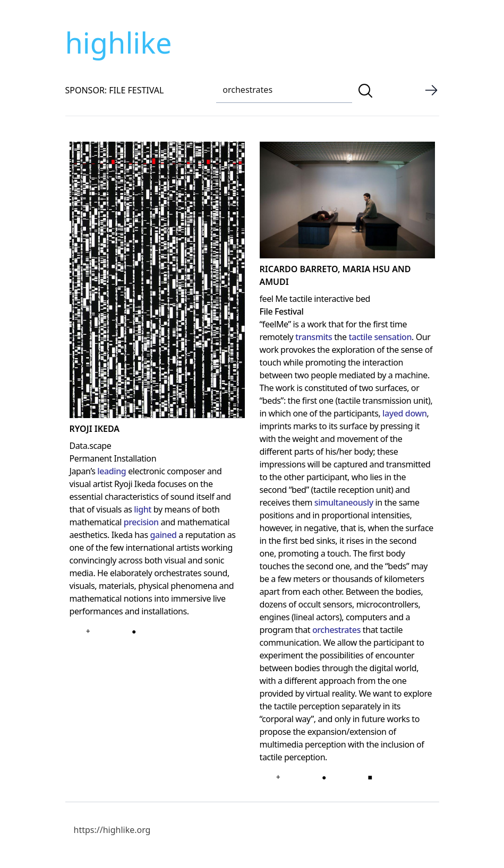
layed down (405, 413)
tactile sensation (380, 337)
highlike (119, 42)
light (143, 509)
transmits (314, 337)
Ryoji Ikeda (95, 429)
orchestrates (336, 630)
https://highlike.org (112, 830)
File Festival (282, 311)
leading (112, 471)
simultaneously (344, 502)
